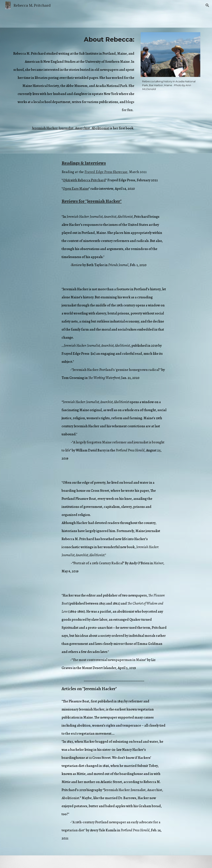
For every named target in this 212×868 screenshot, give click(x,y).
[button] (207, 5)
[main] (74, 40)
